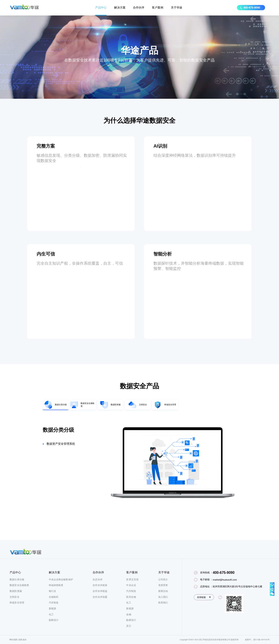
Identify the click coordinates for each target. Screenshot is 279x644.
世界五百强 (132, 579)
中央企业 (131, 585)
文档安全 (14, 597)
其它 (129, 626)
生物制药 (54, 597)
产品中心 (101, 8)
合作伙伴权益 (100, 591)
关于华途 (177, 8)
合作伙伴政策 (100, 585)
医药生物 (131, 597)
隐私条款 (23, 640)
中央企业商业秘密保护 (61, 579)
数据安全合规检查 (19, 585)
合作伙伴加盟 (100, 597)
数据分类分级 (17, 579)
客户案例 (158, 8)
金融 (129, 614)
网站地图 (13, 640)
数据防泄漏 (16, 591)
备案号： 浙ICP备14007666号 (257, 640)
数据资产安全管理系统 (61, 452)
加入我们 (163, 597)
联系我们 (163, 603)
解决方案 (120, 8)
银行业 (52, 591)
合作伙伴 (139, 8)
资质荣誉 (163, 585)
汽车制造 (54, 603)
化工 (51, 614)
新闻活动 (163, 591)
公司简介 (163, 579)
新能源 (52, 608)
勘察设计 (54, 620)
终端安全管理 (17, 603)
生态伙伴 (97, 579)
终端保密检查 (56, 585)
